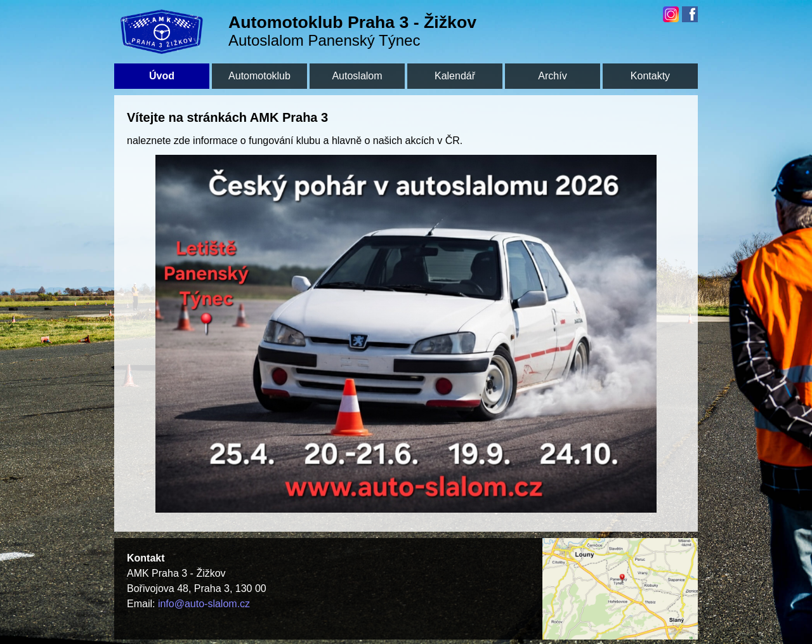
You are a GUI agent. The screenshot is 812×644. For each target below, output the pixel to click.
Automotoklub (259, 76)
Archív (552, 76)
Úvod (162, 76)
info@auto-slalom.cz (204, 604)
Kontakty (650, 76)
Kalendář (455, 76)
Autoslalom (357, 76)
